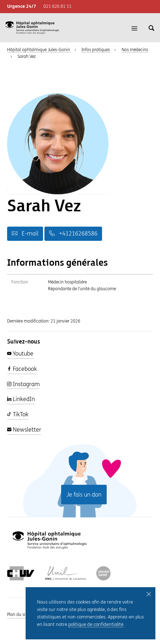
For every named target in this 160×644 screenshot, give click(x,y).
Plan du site (18, 615)
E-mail (25, 234)
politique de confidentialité (96, 625)
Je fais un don (84, 494)
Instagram (23, 384)
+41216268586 (73, 234)
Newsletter (24, 430)
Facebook (22, 369)
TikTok (18, 414)
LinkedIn (21, 399)
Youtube (20, 354)
